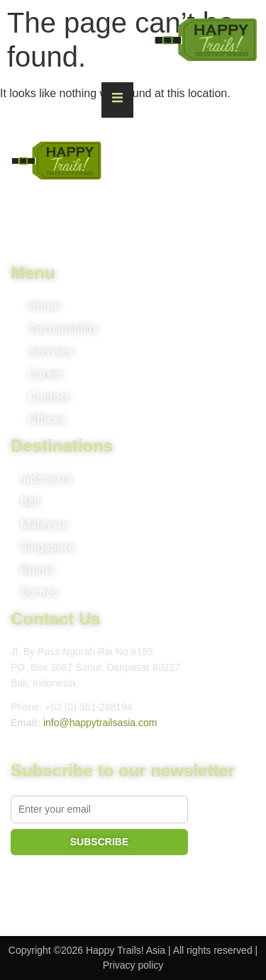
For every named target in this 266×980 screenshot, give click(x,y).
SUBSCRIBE (99, 842)
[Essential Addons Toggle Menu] (117, 100)
